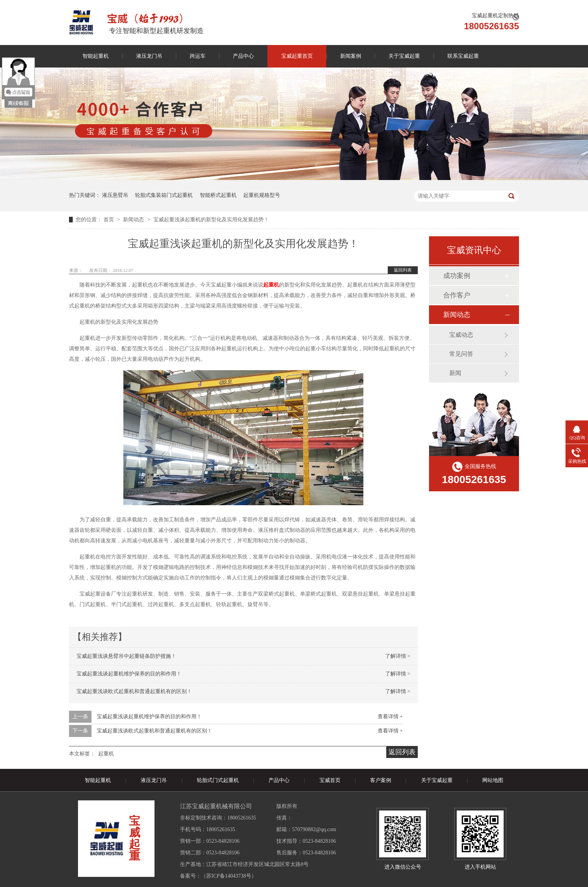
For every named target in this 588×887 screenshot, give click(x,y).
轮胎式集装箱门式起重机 (164, 195)
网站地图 (493, 780)
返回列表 (403, 270)
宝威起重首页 (297, 56)
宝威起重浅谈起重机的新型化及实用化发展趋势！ (211, 220)
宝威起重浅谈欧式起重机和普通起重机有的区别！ (134, 691)
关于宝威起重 (404, 56)
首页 (109, 220)
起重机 (271, 285)
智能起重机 (96, 56)
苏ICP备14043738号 (229, 876)
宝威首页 (330, 780)
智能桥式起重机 (218, 195)
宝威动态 (461, 335)
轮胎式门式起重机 (218, 780)
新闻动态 (134, 220)
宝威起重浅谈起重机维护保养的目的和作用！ (129, 674)
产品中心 (243, 56)
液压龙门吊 (149, 56)
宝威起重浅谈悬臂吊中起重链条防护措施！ (126, 656)
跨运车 (198, 56)
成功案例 (457, 276)
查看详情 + (390, 717)
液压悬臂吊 (115, 195)
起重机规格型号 (262, 195)
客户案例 (381, 780)
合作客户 (457, 295)
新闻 (455, 373)
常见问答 (461, 354)
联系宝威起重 (463, 56)
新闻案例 (351, 56)
